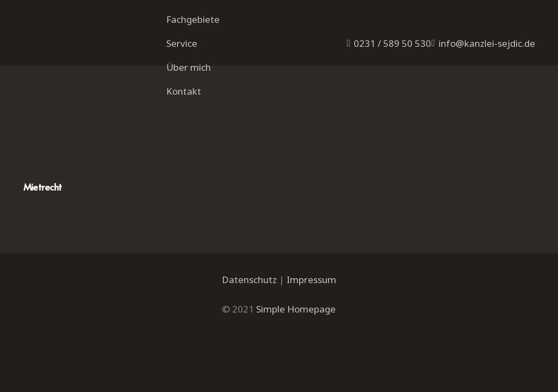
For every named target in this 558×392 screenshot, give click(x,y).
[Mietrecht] (144, 105)
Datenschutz (249, 280)
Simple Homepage (296, 309)
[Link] (89, 44)
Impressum (311, 280)
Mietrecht (43, 187)
